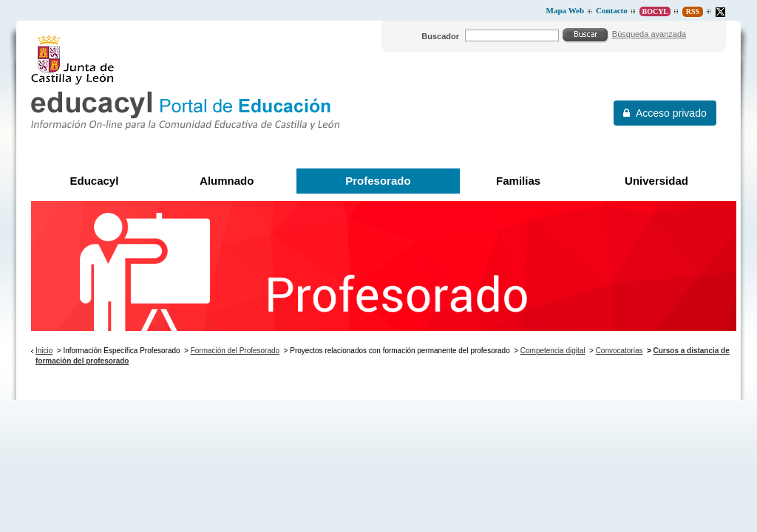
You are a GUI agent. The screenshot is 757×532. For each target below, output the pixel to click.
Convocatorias (619, 351)
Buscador (440, 36)
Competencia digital (553, 351)
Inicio (44, 351)
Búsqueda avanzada (649, 34)
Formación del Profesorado (235, 351)
